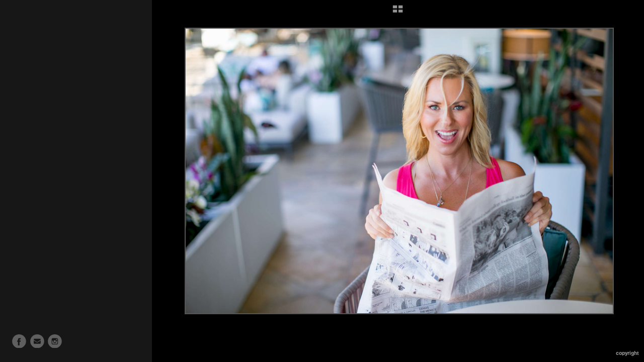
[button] (398, 13)
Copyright (627, 353)
